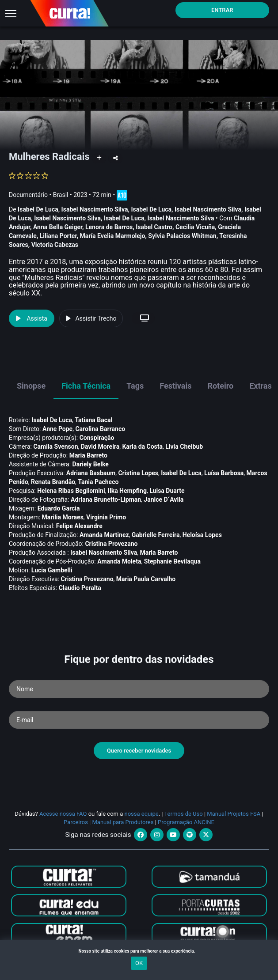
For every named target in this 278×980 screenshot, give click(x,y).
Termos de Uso (183, 814)
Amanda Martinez (104, 535)
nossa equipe (142, 814)
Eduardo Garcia (59, 508)
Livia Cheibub (184, 446)
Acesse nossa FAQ (63, 814)
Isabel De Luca (38, 209)
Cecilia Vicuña (195, 227)
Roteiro (220, 386)
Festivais (175, 386)
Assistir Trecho (91, 318)
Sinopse (31, 386)
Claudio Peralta (80, 588)
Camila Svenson (55, 446)
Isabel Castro (154, 227)
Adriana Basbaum (91, 473)
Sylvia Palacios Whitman (182, 236)
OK (139, 963)
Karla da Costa (142, 446)
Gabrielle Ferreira (156, 535)
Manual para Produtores (123, 822)
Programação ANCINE (186, 822)
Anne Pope (57, 429)
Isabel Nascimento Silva (95, 209)
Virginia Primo (106, 517)
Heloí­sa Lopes (202, 535)
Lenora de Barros (109, 227)
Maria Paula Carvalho (146, 579)
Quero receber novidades (139, 751)
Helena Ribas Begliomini (71, 491)
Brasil (61, 195)
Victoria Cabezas (55, 245)
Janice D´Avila (164, 499)
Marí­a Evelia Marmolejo (112, 236)
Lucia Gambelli (52, 570)
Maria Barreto (88, 455)
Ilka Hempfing (127, 491)
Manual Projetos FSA (234, 814)
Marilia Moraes (63, 517)
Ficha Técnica (86, 386)
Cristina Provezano (111, 544)
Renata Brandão (53, 482)
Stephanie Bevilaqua (172, 561)
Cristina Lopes (138, 473)
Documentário (28, 195)
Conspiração (97, 438)
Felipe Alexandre (79, 526)
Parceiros (76, 822)
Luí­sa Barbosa (224, 473)
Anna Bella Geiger (58, 227)
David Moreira (100, 446)
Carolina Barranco (100, 429)
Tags (135, 386)
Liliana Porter (58, 236)
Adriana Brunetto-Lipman (106, 499)
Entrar (222, 10)
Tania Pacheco (98, 482)
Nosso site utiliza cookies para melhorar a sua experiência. (139, 951)
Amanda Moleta (119, 561)
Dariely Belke (91, 464)
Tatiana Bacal (93, 420)
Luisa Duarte (167, 491)
